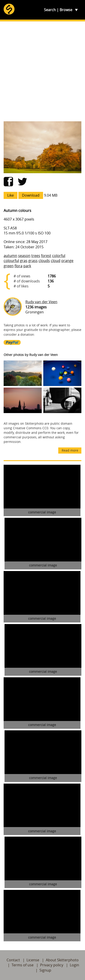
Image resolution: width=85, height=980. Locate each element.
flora (18, 266)
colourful (11, 261)
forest (46, 256)
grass (33, 261)
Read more (70, 450)
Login (74, 965)
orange (67, 261)
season (24, 256)
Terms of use (23, 965)
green (9, 266)
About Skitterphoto (62, 960)
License (33, 960)
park (27, 266)
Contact (13, 960)
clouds (44, 261)
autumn (10, 256)
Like (11, 195)
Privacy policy (52, 965)
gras (24, 261)
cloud (56, 261)
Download (31, 195)
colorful (59, 256)
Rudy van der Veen (41, 302)
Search (50, 10)
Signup (45, 970)
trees (36, 256)
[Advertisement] (42, 71)
